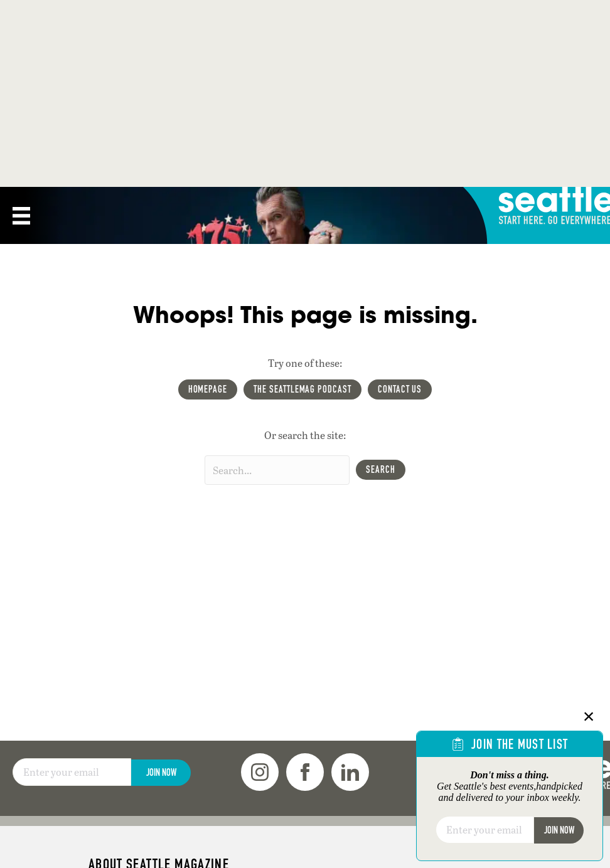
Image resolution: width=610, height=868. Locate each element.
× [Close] (589, 716)
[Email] (72, 772)
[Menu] (21, 216)
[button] (381, 470)
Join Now (161, 772)
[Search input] (277, 470)
